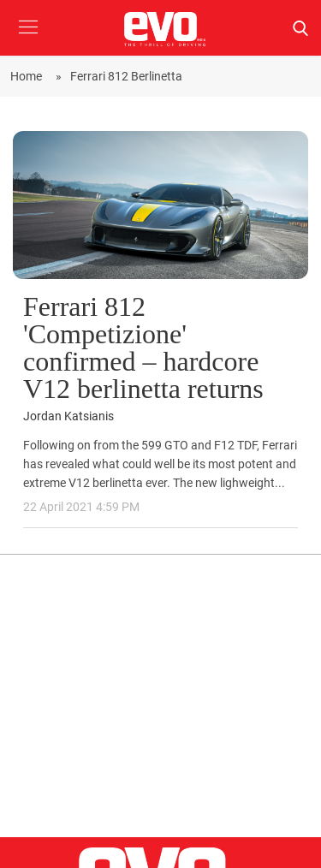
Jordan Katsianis (68, 416)
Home (29, 76)
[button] (28, 40)
